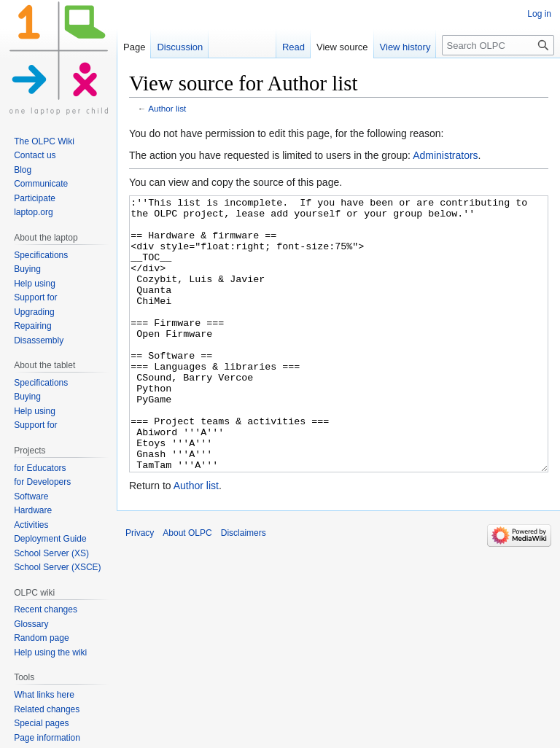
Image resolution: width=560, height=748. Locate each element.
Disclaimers (244, 588)
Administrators (445, 155)
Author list (167, 108)
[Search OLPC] (498, 45)
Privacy (140, 588)
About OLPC (187, 588)
